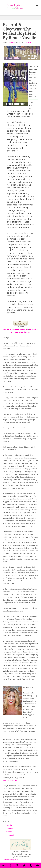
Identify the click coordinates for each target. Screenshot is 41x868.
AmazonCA (24, 330)
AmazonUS (7, 330)
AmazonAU (33, 330)
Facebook (10, 828)
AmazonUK (16, 330)
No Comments (28, 42)
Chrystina (12, 42)
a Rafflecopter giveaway (11, 860)
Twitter (9, 832)
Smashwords (25, 332)
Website (9, 825)
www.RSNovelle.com (10, 780)
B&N (18, 332)
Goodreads (10, 835)
